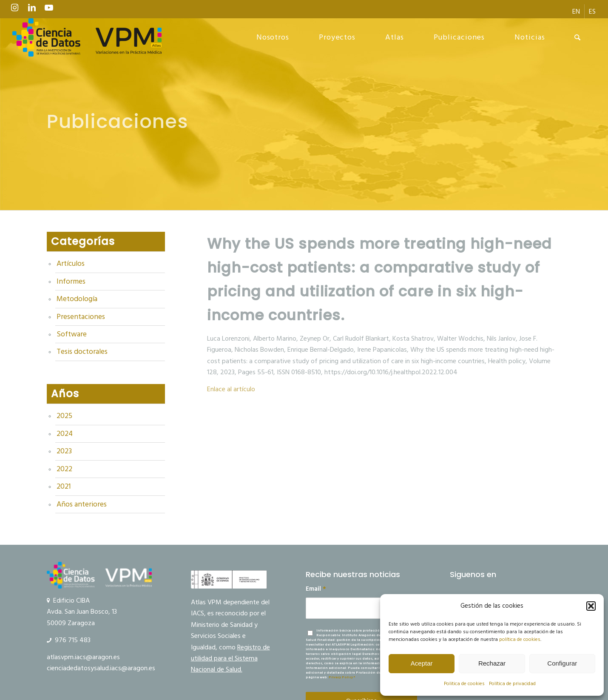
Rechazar (492, 663)
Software (72, 334)
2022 (64, 469)
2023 (64, 451)
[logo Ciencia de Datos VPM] (87, 37)
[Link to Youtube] (49, 10)
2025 (64, 416)
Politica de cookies (464, 684)
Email (316, 589)
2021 (64, 487)
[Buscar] (578, 37)
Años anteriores (82, 504)
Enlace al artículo (231, 389)
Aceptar (422, 663)
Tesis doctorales (82, 352)
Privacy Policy (341, 677)
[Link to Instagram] (15, 10)
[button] (591, 606)
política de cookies (520, 639)
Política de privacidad (512, 684)
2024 (65, 434)
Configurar (562, 663)
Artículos (71, 264)
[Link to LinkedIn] (32, 10)
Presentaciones (81, 317)
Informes (71, 282)
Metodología (77, 299)
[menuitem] (576, 11)
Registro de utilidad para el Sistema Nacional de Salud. (230, 659)
